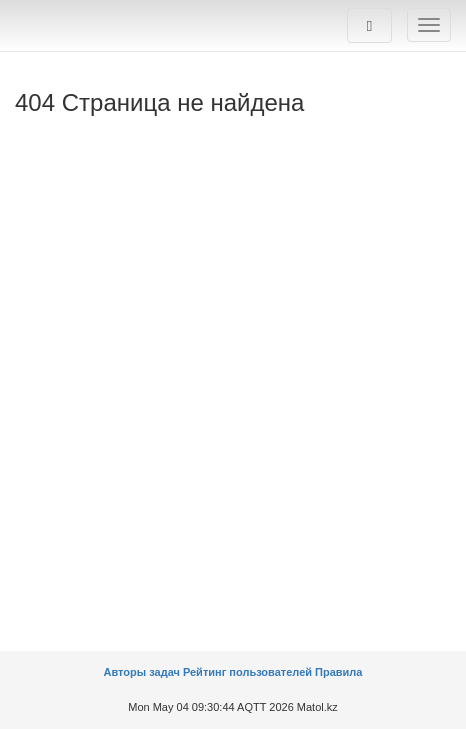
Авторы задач (143, 672)
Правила (338, 672)
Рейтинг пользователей (247, 672)
